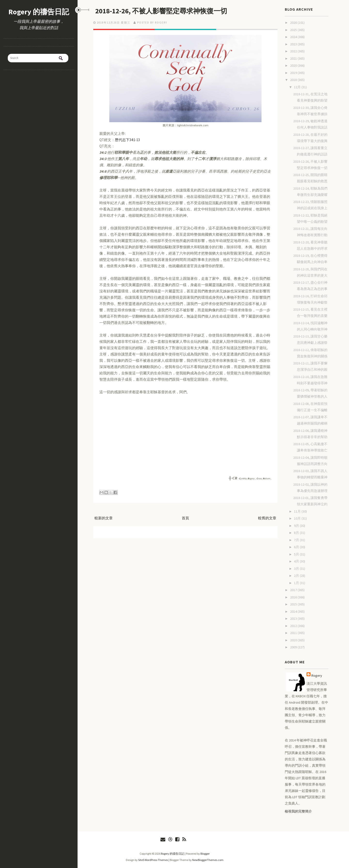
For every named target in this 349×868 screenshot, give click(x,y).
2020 (294, 65)
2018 (294, 80)
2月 (297, 576)
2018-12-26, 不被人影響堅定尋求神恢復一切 (170, 11)
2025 (294, 30)
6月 (297, 547)
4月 (297, 561)
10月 (298, 518)
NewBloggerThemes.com (208, 860)
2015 (294, 604)
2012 (294, 626)
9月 (297, 526)
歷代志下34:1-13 (127, 140)
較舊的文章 (267, 518)
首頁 (185, 518)
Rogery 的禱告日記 (39, 12)
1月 (297, 583)
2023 (294, 44)
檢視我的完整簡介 (298, 811)
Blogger (205, 854)
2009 (294, 647)
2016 (294, 597)
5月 (297, 554)
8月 (297, 533)
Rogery (317, 675)
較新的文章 (104, 518)
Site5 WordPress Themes (153, 860)
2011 (294, 633)
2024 (294, 37)
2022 (294, 51)
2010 (294, 640)
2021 (294, 58)
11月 (298, 511)
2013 (294, 619)
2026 (294, 23)
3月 (297, 569)
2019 (294, 73)
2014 (294, 611)
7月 (297, 540)
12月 (298, 87)
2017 (294, 590)
